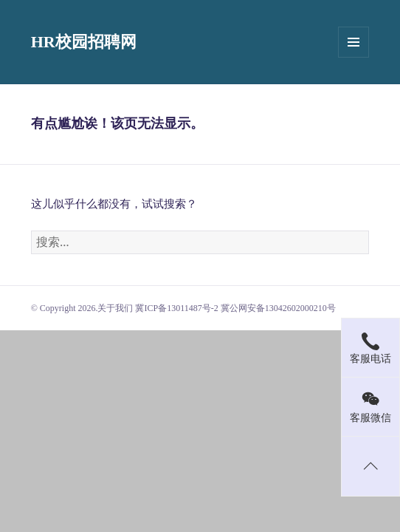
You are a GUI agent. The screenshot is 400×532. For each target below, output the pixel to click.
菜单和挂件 (354, 42)
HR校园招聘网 (84, 42)
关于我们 (115, 308)
